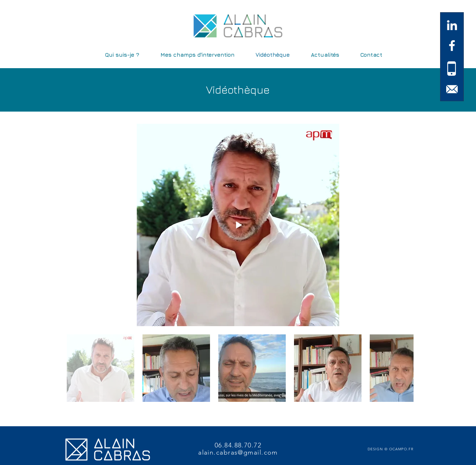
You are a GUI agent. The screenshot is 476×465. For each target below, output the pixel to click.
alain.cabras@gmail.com (238, 452)
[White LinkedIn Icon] (452, 25)
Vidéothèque (238, 90)
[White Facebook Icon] (452, 46)
